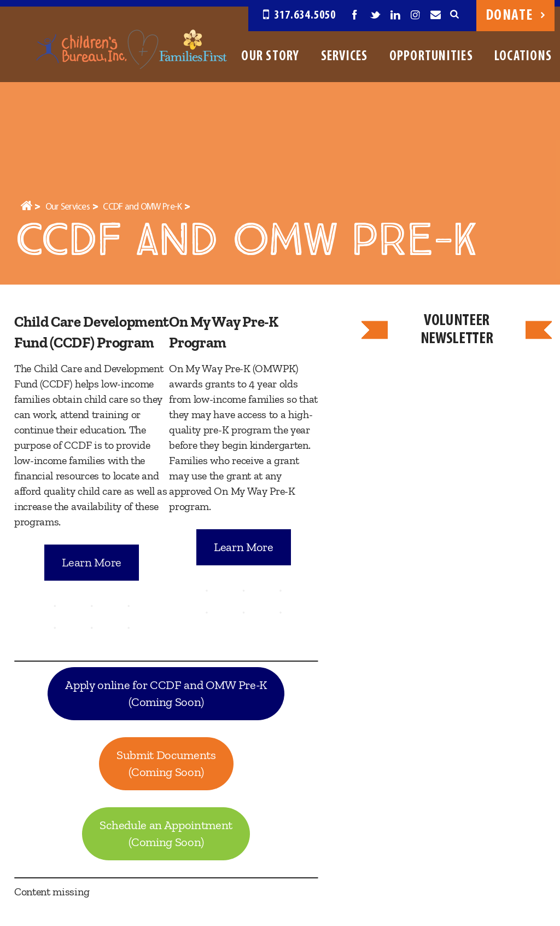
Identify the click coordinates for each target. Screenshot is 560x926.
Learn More (92, 562)
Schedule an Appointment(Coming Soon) (166, 834)
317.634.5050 (299, 16)
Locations (523, 57)
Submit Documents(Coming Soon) (166, 764)
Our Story (270, 57)
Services (345, 57)
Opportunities (431, 57)
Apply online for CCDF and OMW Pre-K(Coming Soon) (166, 694)
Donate (515, 16)
